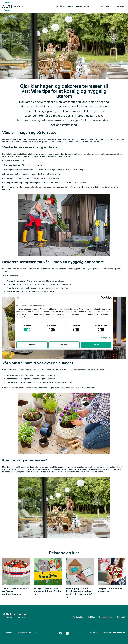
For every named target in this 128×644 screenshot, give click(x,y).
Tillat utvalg (64, 345)
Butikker (91, 617)
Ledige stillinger (106, 617)
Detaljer (104, 338)
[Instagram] (67, 634)
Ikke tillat (32, 345)
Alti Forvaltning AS (118, 632)
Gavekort (121, 617)
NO (103, 7)
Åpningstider (78, 617)
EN (107, 7)
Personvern (7, 633)
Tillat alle (96, 345)
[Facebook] (60, 634)
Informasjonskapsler (24, 633)
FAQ (37, 633)
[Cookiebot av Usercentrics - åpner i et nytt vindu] (102, 298)
